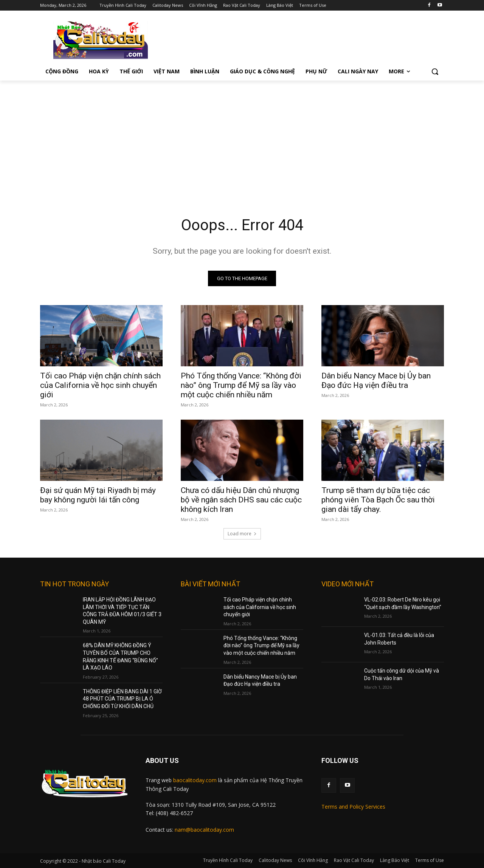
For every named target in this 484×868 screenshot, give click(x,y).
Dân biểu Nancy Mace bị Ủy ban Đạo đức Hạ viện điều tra (376, 381)
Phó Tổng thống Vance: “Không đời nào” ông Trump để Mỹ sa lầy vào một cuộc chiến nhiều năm (241, 385)
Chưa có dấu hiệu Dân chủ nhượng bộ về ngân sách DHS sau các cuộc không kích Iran (241, 500)
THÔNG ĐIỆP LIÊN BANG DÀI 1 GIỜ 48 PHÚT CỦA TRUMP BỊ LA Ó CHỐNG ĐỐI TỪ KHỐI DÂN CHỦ (122, 699)
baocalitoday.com (195, 780)
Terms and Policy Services (353, 807)
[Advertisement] (242, 137)
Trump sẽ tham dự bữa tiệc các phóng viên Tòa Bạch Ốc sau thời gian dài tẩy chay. (378, 500)
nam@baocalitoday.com (204, 830)
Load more (242, 534)
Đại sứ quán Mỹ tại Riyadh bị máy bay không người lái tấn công (98, 495)
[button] (435, 71)
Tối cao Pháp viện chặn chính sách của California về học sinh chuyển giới (100, 385)
